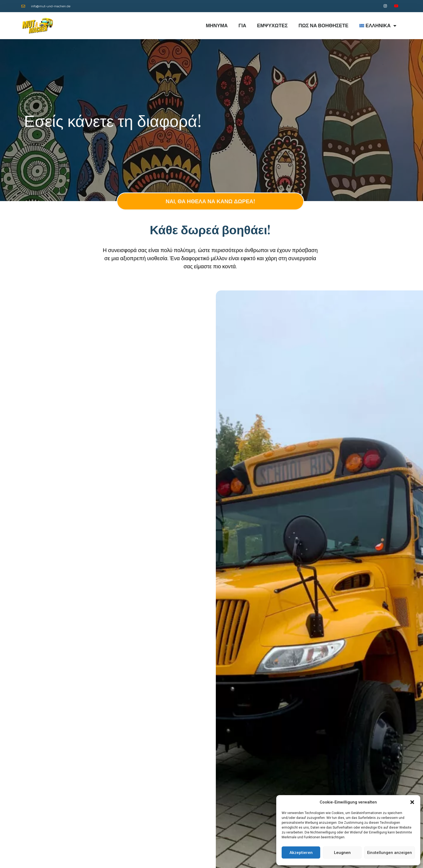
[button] (412, 802)
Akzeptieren (301, 853)
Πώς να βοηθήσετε (324, 26)
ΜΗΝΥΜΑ (217, 26)
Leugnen (342, 853)
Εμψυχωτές (272, 26)
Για (242, 26)
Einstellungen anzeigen (390, 853)
